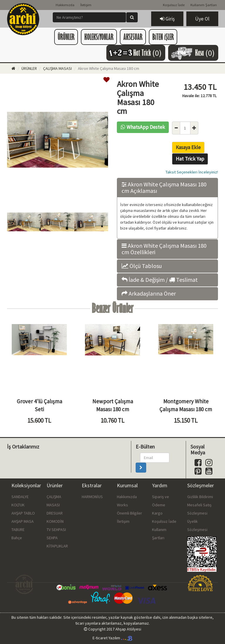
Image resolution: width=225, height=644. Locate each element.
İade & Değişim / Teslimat (160, 280)
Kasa (192, 53)
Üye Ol (202, 19)
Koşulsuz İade (174, 5)
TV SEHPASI (56, 530)
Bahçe (17, 538)
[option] (58, 140)
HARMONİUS (92, 497)
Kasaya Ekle (188, 147)
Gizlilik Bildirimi (200, 497)
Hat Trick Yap (190, 159)
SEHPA (52, 538)
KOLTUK (18, 505)
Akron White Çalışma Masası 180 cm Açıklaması (164, 188)
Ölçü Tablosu (142, 266)
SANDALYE (20, 497)
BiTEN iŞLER (163, 37)
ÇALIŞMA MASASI (57, 68)
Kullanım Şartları (204, 5)
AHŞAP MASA (23, 521)
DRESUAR (55, 513)
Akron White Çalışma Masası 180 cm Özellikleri (164, 249)
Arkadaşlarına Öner (149, 294)
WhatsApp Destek (143, 127)
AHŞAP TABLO (23, 513)
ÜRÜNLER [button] (66, 37)
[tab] (167, 188)
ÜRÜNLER (29, 68)
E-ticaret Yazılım (113, 638)
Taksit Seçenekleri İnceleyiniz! (192, 172)
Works (122, 505)
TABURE (18, 530)
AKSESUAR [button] (133, 37)
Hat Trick (134, 53)
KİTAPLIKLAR (57, 546)
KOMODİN (55, 521)
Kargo (157, 513)
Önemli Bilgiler (129, 513)
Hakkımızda (65, 5)
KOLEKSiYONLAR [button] (99, 37)
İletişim (86, 5)
